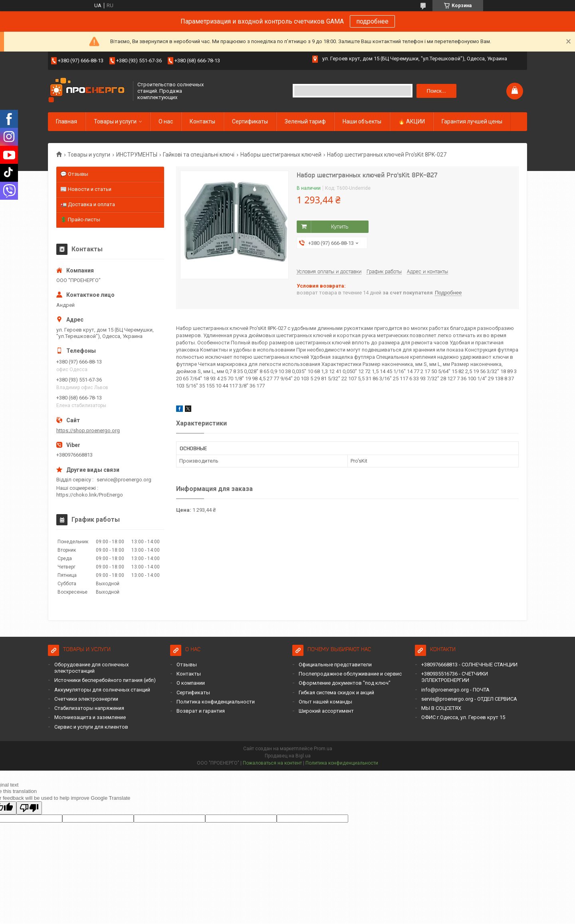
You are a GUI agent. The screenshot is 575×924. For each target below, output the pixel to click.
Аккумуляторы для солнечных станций (102, 690)
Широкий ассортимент (326, 711)
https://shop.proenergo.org (88, 430)
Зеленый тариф (305, 121)
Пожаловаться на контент (272, 763)
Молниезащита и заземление (90, 717)
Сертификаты (250, 121)
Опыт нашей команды (325, 702)
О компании (191, 683)
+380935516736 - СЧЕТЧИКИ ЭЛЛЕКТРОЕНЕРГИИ (455, 677)
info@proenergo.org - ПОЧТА (455, 690)
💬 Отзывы (74, 174)
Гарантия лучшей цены (472, 121)
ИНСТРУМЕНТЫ (137, 155)
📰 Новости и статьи (86, 189)
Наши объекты (362, 121)
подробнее (372, 21)
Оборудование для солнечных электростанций (91, 668)
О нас (166, 121)
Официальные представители (335, 665)
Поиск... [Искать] (436, 91)
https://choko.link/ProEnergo (90, 495)
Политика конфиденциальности (216, 702)
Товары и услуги (115, 121)
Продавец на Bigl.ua (288, 756)
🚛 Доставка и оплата (88, 204)
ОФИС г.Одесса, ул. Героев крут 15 (463, 717)
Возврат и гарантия (201, 711)
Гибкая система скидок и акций (336, 693)
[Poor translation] (29, 808)
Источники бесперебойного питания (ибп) (105, 680)
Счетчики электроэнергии (86, 699)
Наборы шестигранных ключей (281, 155)
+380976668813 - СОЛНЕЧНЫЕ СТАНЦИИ (469, 665)
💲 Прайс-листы (80, 220)
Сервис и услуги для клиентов (91, 727)
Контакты (202, 121)
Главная (66, 121)
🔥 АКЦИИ (411, 121)
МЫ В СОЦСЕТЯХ (441, 708)
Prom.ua (323, 749)
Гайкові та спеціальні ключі (199, 155)
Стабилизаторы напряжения (89, 708)
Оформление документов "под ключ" (345, 683)
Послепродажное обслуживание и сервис (350, 674)
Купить (340, 227)
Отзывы (187, 665)
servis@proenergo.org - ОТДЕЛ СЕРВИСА (469, 699)
